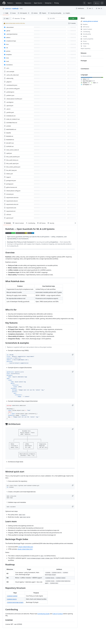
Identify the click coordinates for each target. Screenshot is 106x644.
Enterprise (49, 3)
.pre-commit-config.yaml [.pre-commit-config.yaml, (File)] (13, 89)
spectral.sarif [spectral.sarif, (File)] (10, 218)
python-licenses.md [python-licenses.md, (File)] (12, 187)
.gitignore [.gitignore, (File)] (9, 82)
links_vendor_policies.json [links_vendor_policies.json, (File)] (13, 167)
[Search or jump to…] (84, 3)
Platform (11, 3)
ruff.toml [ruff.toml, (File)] (9, 215)
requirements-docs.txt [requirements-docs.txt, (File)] (12, 204)
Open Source (39, 3)
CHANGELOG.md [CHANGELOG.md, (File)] (11, 116)
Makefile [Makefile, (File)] (9, 133)
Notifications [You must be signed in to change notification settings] (80, 8)
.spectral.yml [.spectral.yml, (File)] (10, 106)
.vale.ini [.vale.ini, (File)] (8, 109)
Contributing (85, 32)
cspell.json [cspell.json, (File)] (9, 153)
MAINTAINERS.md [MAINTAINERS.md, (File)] (11, 129)
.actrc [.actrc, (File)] (8, 68)
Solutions (19, 3)
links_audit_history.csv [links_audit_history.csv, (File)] (12, 160)
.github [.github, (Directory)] (8, 31)
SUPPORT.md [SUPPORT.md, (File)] (10, 146)
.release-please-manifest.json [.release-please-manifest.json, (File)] (14, 99)
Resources (29, 3)
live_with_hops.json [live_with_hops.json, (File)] (12, 170)
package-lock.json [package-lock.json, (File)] (11, 180)
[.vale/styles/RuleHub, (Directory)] (12, 34)
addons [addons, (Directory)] (8, 37)
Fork (90, 8)
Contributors (85, 69)
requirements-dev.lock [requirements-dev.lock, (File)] (12, 198)
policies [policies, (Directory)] (8, 51)
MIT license (85, 27)
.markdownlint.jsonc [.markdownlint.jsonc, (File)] (12, 85)
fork (83, 46)
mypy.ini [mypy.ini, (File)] (9, 177)
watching (85, 44)
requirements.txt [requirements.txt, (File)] (11, 211)
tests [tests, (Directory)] (8, 58)
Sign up (97, 3)
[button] (73, 355)
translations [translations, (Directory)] (9, 65)
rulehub (8, 9)
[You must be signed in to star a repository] (99, 8)
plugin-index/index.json (26, 547)
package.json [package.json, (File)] (10, 184)
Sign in (90, 3)
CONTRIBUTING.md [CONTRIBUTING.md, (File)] (12, 123)
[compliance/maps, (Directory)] (11, 41)
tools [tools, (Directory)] (8, 61)
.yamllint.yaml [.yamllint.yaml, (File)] (10, 112)
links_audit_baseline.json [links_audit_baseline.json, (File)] (13, 157)
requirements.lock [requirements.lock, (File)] (11, 208)
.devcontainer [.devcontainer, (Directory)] (10, 27)
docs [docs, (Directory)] (8, 44)
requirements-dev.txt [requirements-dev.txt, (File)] (12, 201)
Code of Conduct (58, 614)
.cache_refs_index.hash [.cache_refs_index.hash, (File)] (12, 75)
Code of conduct (86, 29)
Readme (84, 24)
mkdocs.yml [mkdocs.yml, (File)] (10, 174)
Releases (84, 53)
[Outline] (75, 223)
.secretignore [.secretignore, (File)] (10, 102)
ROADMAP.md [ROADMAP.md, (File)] (10, 140)
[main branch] (7, 18)
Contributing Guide (43, 614)
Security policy (86, 34)
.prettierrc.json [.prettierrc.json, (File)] (10, 95)
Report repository (86, 48)
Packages (84, 61)
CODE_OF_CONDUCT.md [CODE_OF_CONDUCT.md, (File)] (13, 119)
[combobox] (58, 18)
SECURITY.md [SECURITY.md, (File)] (10, 143)
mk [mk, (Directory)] (7, 48)
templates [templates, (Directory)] (9, 55)
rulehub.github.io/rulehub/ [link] (90, 21)
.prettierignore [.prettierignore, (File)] (10, 92)
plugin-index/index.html (25, 549)
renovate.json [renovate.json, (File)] (10, 194)
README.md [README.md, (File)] (10, 136)
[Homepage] (4, 3)
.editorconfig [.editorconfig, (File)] (10, 78)
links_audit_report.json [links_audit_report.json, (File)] (12, 163)
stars (84, 41)
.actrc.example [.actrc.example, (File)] (10, 72)
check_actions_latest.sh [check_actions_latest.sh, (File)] (13, 150)
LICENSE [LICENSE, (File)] (9, 126)
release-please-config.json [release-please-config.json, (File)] (13, 191)
